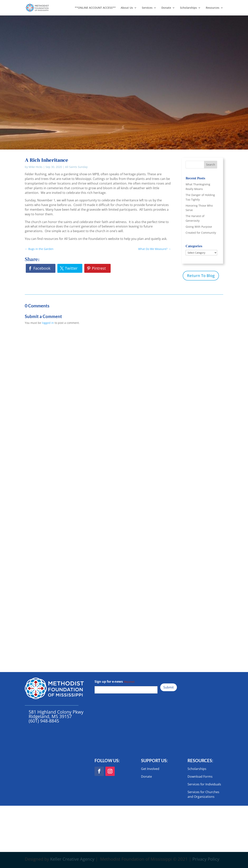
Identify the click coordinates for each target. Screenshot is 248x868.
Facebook (42, 268)
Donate (166, 8)
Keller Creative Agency (72, 859)
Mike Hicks (36, 167)
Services (147, 8)
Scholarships (188, 8)
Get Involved (150, 769)
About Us (127, 8)
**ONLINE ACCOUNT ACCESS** (95, 8)
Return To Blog (201, 276)
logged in (48, 323)
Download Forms (200, 776)
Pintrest (99, 268)
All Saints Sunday (76, 167)
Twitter (71, 268)
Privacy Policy (206, 859)
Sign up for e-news (115, 682)
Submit (169, 687)
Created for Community (201, 233)
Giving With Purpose (199, 227)
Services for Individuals (204, 784)
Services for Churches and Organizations (203, 794)
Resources (213, 8)
